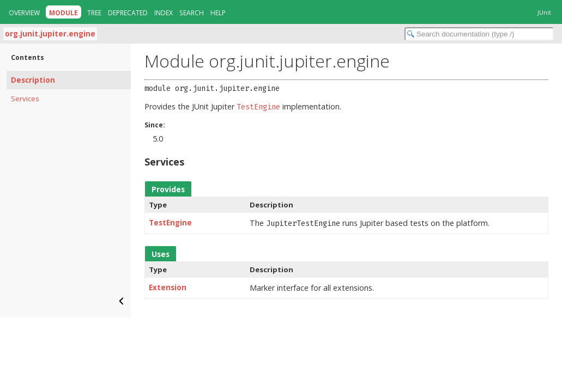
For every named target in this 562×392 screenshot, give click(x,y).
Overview (24, 13)
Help (218, 13)
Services (25, 99)
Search (192, 13)
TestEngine (170, 223)
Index (164, 13)
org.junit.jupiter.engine (50, 34)
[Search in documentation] (479, 34)
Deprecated (128, 13)
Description (33, 80)
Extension (168, 287)
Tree (94, 13)
